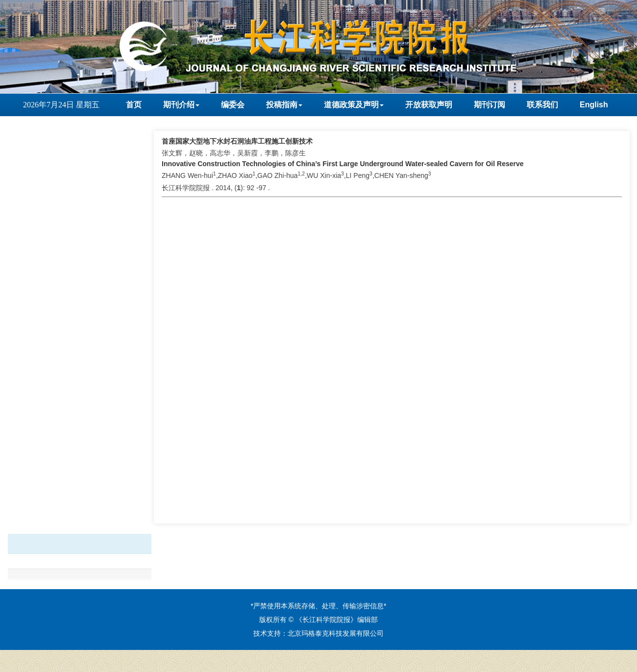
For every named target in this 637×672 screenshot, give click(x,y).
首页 (134, 105)
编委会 (233, 105)
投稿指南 (284, 105)
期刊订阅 (490, 105)
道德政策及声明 (354, 105)
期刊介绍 (181, 105)
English (594, 105)
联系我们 (542, 105)
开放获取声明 (429, 105)
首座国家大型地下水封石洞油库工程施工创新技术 (237, 141)
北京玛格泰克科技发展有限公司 (336, 633)
